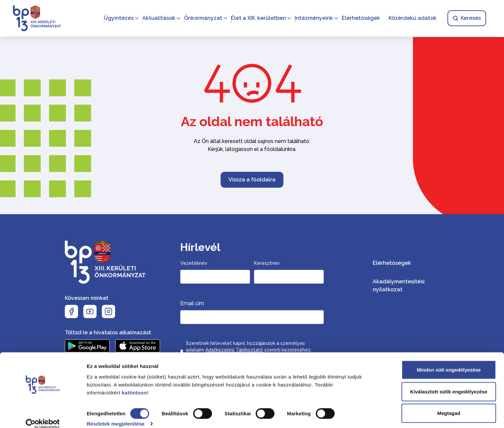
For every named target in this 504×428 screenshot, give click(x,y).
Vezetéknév (194, 263)
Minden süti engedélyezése (449, 361)
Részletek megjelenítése (116, 415)
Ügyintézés (118, 18)
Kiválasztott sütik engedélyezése (449, 383)
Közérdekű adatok (412, 18)
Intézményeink (313, 18)
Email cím (192, 303)
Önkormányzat (202, 18)
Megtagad (449, 404)
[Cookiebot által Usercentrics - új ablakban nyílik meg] (43, 415)
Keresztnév (267, 263)
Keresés (466, 18)
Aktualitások (158, 18)
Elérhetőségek (360, 18)
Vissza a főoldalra (252, 180)
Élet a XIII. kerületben (258, 18)
